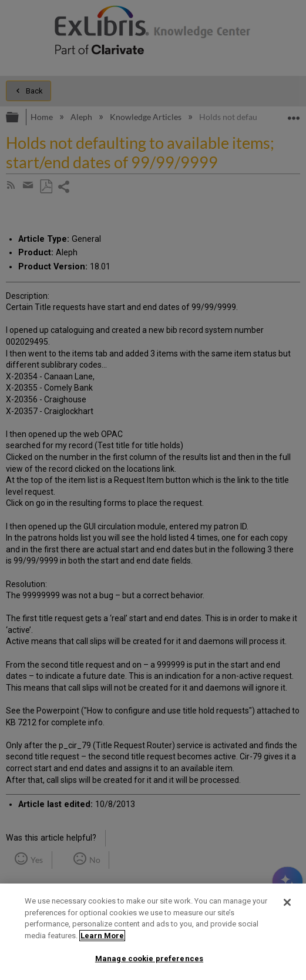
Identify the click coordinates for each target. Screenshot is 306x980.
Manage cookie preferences (149, 959)
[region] (153, 932)
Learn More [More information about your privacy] (102, 936)
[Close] (287, 902)
